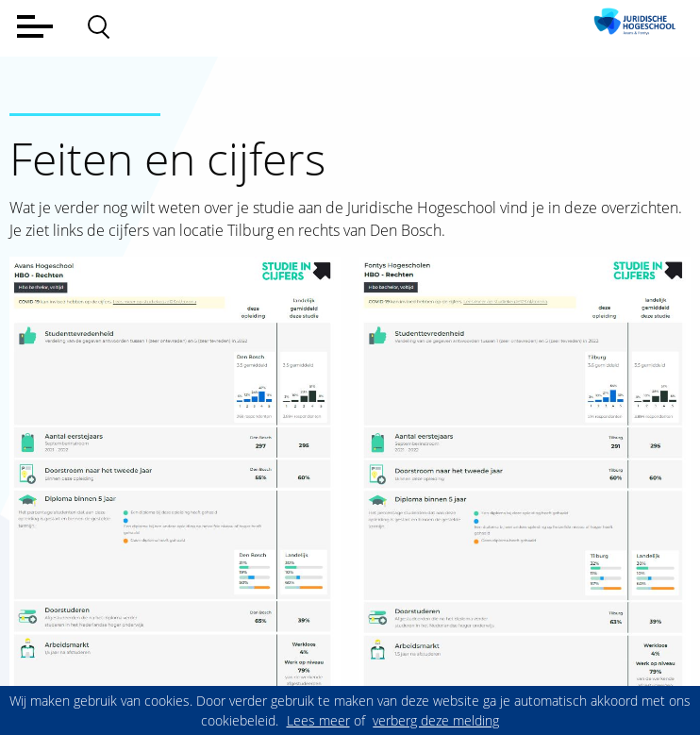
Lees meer (318, 720)
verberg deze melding (436, 720)
